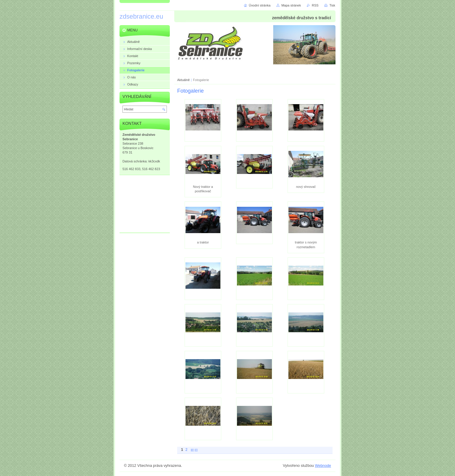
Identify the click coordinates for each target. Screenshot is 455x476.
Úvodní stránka (260, 5)
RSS (315, 5)
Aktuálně (183, 80)
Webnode (323, 465)
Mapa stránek (291, 5)
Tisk (332, 5)
